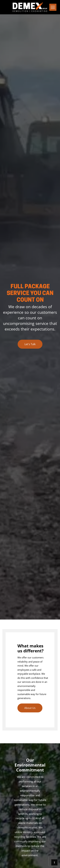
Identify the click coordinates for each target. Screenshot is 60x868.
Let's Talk (30, 344)
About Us (30, 708)
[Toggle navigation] (53, 7)
